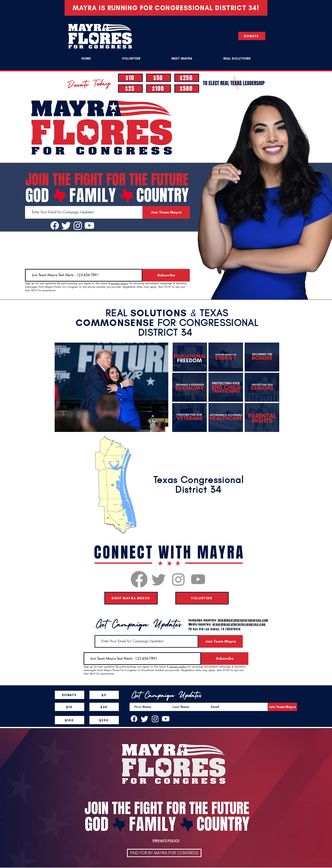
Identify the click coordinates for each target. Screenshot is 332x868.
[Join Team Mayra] (166, 212)
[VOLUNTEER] (202, 598)
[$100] (159, 89)
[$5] (104, 695)
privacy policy (120, 283)
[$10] (130, 78)
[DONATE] (252, 36)
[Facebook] (55, 225)
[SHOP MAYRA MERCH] (131, 598)
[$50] (159, 78)
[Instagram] (78, 225)
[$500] (187, 89)
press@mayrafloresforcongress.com (239, 624)
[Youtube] (89, 225)
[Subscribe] (166, 275)
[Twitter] (66, 225)
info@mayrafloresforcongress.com (243, 620)
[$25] (130, 89)
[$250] (187, 78)
